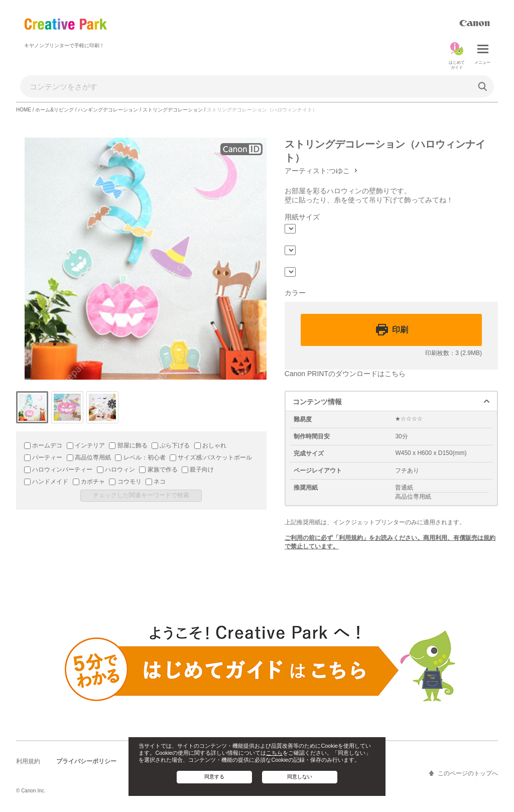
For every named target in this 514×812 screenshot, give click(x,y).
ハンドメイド (46, 482)
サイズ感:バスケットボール (211, 457)
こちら (274, 753)
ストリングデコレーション (173, 110)
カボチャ (89, 482)
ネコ (156, 482)
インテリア (86, 445)
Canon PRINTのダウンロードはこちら (345, 374)
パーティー (43, 457)
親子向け (198, 470)
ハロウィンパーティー (58, 470)
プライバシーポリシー (86, 761)
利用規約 (28, 761)
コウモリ (125, 482)
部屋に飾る (128, 445)
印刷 (400, 330)
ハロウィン (116, 470)
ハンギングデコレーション (108, 110)
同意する (214, 777)
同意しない (300, 777)
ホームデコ (43, 445)
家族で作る (158, 470)
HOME (24, 110)
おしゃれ (210, 445)
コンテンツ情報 (317, 402)
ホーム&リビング (54, 110)
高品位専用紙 (89, 457)
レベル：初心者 (140, 457)
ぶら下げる (171, 445)
